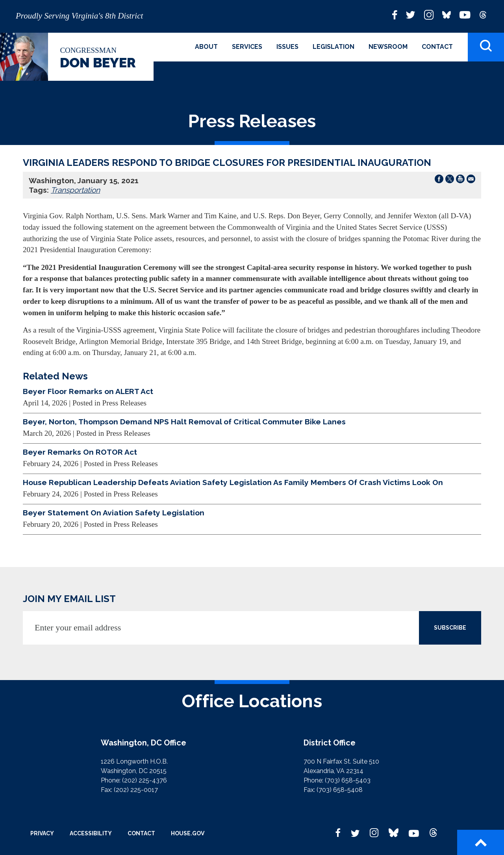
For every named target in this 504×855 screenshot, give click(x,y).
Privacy (42, 833)
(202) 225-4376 (145, 780)
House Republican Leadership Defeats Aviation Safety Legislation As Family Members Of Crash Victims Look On (233, 482)
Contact (437, 47)
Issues (287, 47)
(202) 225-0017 (136, 790)
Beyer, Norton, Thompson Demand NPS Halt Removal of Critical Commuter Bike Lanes (184, 422)
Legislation (334, 47)
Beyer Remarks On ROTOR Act (80, 452)
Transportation (75, 190)
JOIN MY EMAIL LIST (69, 599)
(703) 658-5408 (340, 790)
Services (247, 47)
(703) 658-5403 (348, 780)
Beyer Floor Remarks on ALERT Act (88, 391)
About (206, 47)
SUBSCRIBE (450, 628)
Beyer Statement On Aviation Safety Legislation (114, 513)
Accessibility (91, 833)
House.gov (188, 833)
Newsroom (388, 47)
